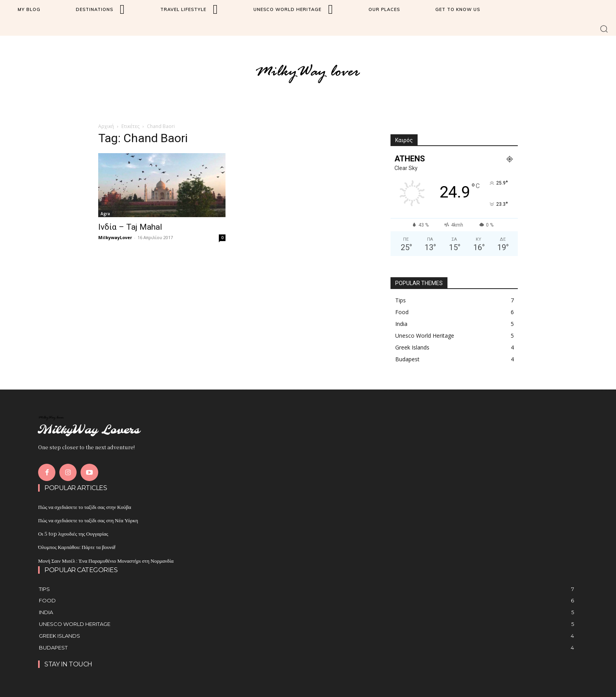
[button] (604, 28)
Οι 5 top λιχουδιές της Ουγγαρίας (73, 533)
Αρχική (106, 126)
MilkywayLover (115, 237)
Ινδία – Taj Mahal (130, 227)
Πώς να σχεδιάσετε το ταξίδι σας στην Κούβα (85, 507)
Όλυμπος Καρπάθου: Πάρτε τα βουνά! (77, 547)
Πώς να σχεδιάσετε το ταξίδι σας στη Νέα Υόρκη (88, 520)
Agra (105, 214)
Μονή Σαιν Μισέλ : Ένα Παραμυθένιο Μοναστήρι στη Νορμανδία (106, 561)
